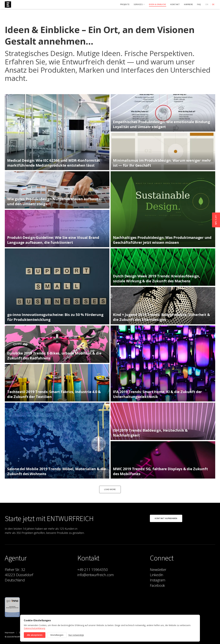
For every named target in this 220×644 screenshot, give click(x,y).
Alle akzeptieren (35, 635)
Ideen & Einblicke (158, 4)
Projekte (125, 4)
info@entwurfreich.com (96, 575)
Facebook (157, 585)
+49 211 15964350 (93, 569)
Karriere (189, 4)
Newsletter (158, 569)
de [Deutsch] (213, 4)
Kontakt (175, 4)
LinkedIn (157, 575)
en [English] (207, 4)
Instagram (158, 580)
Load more (110, 489)
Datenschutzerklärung (34, 628)
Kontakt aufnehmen (166, 518)
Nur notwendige (76, 635)
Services (139, 4)
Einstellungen (57, 635)
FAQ (199, 4)
